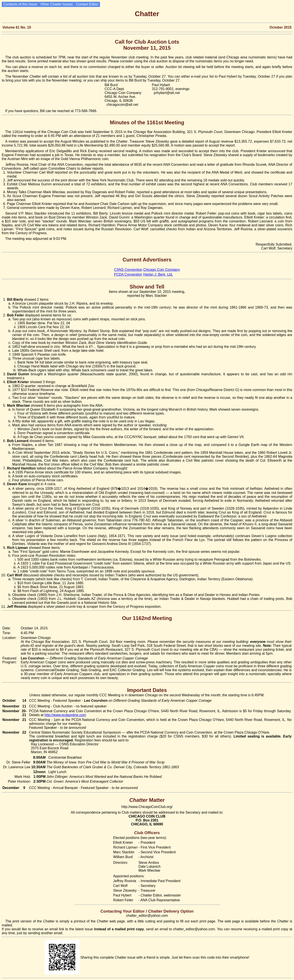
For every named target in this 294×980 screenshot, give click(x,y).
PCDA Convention (128, 274)
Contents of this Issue (20, 4)
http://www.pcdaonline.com (65, 715)
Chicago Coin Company (161, 270)
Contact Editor (87, 4)
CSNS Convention (128, 270)
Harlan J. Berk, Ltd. (158, 274)
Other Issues (57, 4)
